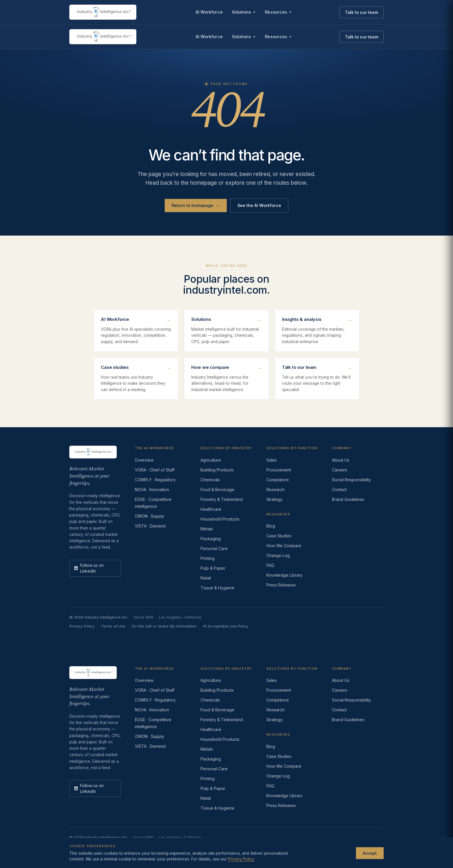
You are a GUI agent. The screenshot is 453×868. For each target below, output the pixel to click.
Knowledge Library (284, 575)
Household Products (220, 519)
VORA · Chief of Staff (155, 470)
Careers (340, 470)
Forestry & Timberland (222, 499)
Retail (206, 578)
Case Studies (279, 536)
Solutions (244, 12)
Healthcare (211, 509)
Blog (271, 526)
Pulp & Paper (213, 568)
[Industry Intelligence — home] (103, 12)
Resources (278, 12)
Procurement (279, 470)
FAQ (270, 565)
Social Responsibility (351, 480)
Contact (339, 489)
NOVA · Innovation (152, 489)
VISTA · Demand (150, 526)
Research (275, 489)
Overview (144, 460)
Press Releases (281, 585)
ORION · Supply (150, 516)
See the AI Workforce (259, 205)
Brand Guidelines (348, 499)
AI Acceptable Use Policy (226, 626)
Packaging (211, 539)
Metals (207, 529)
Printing (208, 558)
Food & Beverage (217, 489)
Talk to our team (362, 12)
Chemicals (210, 480)
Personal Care (214, 548)
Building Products (217, 470)
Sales (272, 460)
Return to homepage (196, 206)
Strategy (274, 499)
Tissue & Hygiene (217, 588)
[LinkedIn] (95, 568)
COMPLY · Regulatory (155, 480)
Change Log (278, 555)
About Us (341, 460)
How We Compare (284, 546)
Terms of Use (113, 626)
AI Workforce (209, 12)
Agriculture (211, 460)
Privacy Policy (82, 626)
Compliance (278, 480)
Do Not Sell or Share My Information (164, 626)
